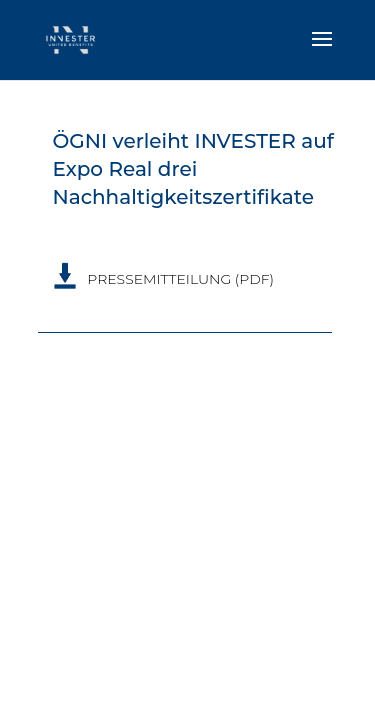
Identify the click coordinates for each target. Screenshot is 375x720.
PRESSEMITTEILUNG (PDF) (180, 279)
